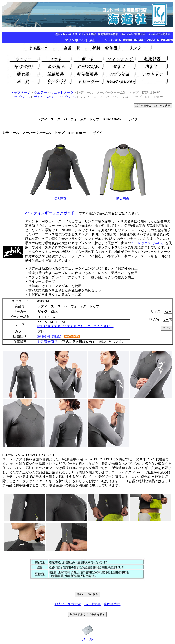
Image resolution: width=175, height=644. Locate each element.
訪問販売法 (112, 604)
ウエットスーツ (62, 93)
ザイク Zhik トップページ (55, 97)
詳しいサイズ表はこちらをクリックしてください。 (76, 326)
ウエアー (40, 93)
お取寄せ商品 (47, 342)
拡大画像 (60, 199)
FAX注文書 (93, 604)
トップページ (20, 93)
